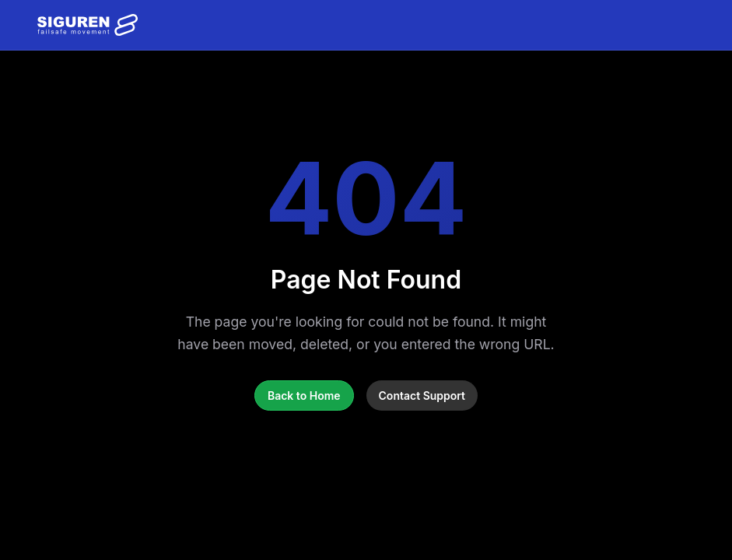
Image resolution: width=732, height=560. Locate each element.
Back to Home (304, 395)
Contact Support (422, 395)
